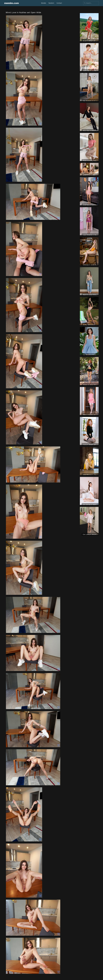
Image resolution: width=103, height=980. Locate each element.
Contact (59, 3)
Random (51, 3)
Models (44, 3)
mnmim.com (12, 3)
